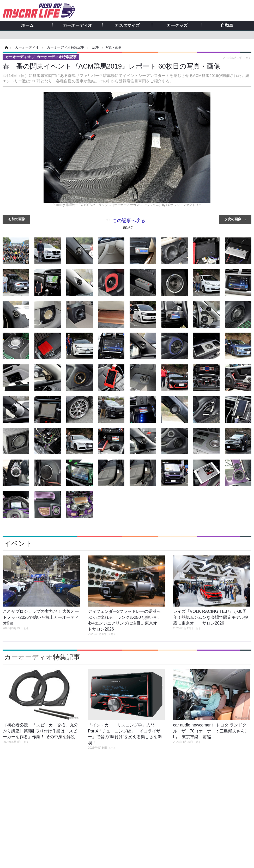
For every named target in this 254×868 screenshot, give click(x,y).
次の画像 (234, 219)
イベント (18, 543)
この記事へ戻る (129, 225)
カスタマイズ (127, 26)
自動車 (227, 26)
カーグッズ (177, 26)
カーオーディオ (77, 26)
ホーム (27, 26)
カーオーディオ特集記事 (42, 657)
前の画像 (18, 219)
